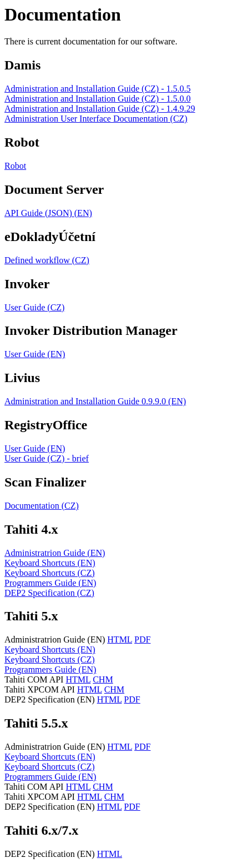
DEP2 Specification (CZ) (49, 593)
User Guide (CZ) (34, 307)
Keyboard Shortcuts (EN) (50, 563)
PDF (142, 639)
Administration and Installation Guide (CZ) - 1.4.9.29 (100, 109)
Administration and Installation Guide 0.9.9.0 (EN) (95, 401)
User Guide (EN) (35, 354)
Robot (15, 166)
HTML (120, 639)
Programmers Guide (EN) (50, 583)
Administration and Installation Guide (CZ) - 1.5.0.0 (98, 99)
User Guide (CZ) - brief (47, 458)
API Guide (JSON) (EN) (48, 213)
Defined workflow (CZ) (47, 260)
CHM (103, 679)
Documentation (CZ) (42, 506)
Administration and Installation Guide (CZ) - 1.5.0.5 (98, 89)
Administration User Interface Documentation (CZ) (96, 119)
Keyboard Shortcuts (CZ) (50, 573)
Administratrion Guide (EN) (55, 553)
